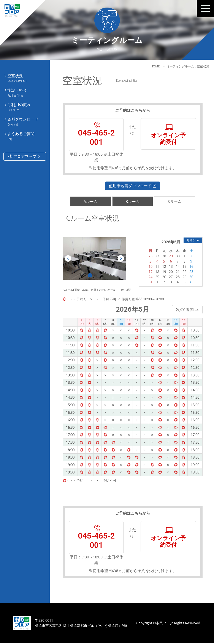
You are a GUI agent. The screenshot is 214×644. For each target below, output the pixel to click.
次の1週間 (186, 310)
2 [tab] (98, 275)
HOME (154, 66)
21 (176, 272)
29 (183, 277)
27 (170, 277)
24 (149, 277)
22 (183, 272)
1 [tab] (90, 275)
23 (190, 272)
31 (149, 282)
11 (156, 267)
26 (163, 277)
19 (163, 272)
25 (156, 277)
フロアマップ (25, 152)
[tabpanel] (94, 258)
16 (190, 267)
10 (149, 267)
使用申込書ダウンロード (132, 186)
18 (156, 272)
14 (176, 267)
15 (183, 267)
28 (176, 277)
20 (170, 272)
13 (170, 267)
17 (149, 272)
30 (190, 277)
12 (163, 267)
